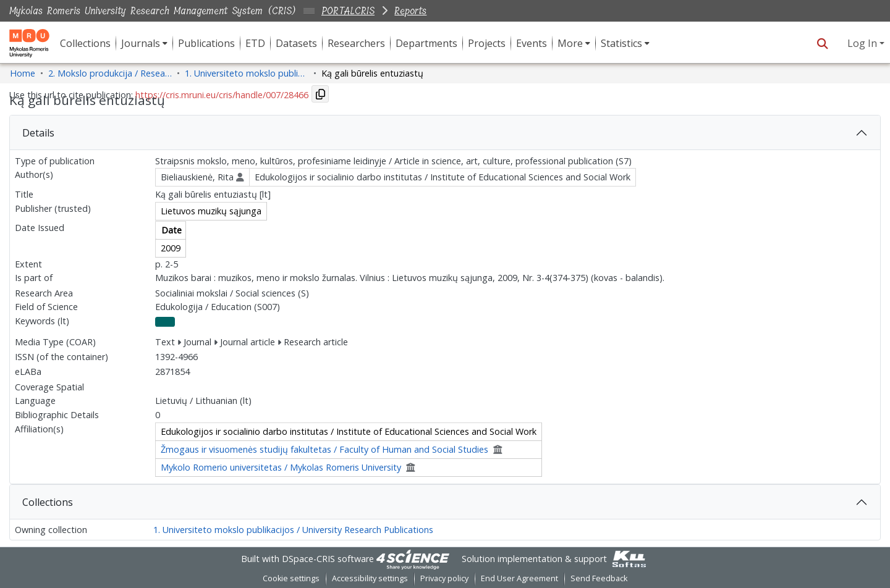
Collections (48, 502)
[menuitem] (144, 43)
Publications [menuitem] (206, 43)
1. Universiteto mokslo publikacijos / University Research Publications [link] (247, 73)
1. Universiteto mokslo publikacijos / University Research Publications (293, 530)
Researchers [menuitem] (356, 43)
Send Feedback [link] (599, 578)
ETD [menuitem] (255, 43)
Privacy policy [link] (444, 578)
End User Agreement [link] (519, 578)
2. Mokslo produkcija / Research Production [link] (110, 73)
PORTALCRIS (348, 11)
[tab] (445, 133)
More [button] (570, 43)
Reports (410, 11)
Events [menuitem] (532, 43)
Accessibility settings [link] (370, 578)
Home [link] (23, 73)
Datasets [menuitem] (296, 43)
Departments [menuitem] (426, 43)
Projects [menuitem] (487, 43)
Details (38, 133)
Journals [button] (141, 43)
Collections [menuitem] (85, 43)
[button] (822, 43)
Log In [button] (863, 43)
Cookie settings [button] (291, 578)
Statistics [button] (621, 43)
